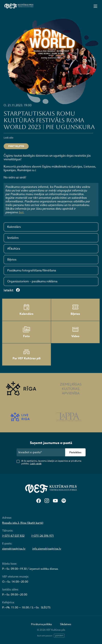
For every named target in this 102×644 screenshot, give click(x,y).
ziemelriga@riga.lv (14, 549)
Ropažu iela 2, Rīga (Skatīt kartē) (23, 523)
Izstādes (13, 238)
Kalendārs (14, 227)
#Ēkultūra (14, 249)
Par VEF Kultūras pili (27, 355)
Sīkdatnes (66, 624)
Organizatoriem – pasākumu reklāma (32, 281)
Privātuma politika (41, 624)
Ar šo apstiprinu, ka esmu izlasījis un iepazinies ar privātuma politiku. (51, 462)
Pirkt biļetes (16, 146)
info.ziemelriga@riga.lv (47, 549)
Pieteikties (75, 452)
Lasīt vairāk (36, 464)
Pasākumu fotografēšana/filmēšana (32, 270)
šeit (21, 212)
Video (75, 332)
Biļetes (12, 260)
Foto (26, 332)
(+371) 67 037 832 (13, 536)
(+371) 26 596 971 (43, 536)
